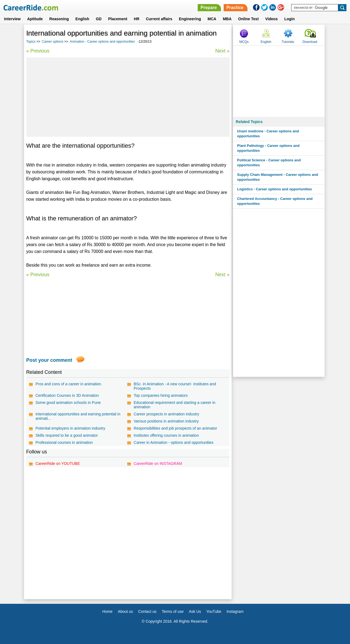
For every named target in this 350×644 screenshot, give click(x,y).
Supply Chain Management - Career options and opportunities (278, 177)
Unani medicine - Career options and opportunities (268, 134)
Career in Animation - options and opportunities (174, 442)
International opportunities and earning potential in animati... (78, 416)
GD (99, 19)
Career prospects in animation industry (167, 414)
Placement (118, 19)
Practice (235, 8)
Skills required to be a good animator (67, 435)
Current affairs (159, 19)
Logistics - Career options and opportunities (275, 189)
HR (136, 19)
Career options (53, 42)
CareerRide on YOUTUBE (58, 464)
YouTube (214, 611)
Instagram (235, 611)
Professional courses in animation (64, 442)
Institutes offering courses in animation (166, 435)
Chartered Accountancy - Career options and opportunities (275, 201)
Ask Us (195, 611)
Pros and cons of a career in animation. (69, 384)
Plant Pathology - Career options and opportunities (268, 148)
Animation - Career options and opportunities (102, 42)
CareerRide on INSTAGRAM (158, 464)
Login (290, 19)
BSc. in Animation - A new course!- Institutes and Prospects (175, 386)
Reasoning (59, 19)
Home (107, 611)
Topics (31, 42)
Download (310, 42)
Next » (222, 51)
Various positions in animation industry (166, 421)
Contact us (147, 611)
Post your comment (49, 360)
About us (125, 611)
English (82, 19)
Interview (12, 19)
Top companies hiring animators (161, 395)
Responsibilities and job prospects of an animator (175, 428)
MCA (212, 19)
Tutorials (288, 42)
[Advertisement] (128, 97)
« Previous (38, 51)
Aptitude (35, 19)
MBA (227, 19)
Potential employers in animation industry (70, 428)
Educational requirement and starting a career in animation (175, 405)
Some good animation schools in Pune (68, 403)
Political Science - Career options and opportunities (269, 163)
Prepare (209, 8)
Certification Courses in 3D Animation (67, 395)
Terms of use (173, 611)
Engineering (190, 19)
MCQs (244, 42)
